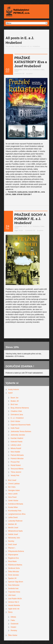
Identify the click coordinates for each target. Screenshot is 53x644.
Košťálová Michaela (16, 504)
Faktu (42, 70)
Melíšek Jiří (13, 524)
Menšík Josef (13, 528)
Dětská (13, 617)
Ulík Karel (12, 595)
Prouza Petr (15, 462)
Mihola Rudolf (16, 448)
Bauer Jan (15, 398)
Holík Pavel (15, 428)
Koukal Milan (13, 507)
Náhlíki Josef (13, 534)
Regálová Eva (13, 558)
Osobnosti (15, 624)
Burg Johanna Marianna (20, 408)
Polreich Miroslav (17, 459)
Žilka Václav (13, 635)
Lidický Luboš (16, 445)
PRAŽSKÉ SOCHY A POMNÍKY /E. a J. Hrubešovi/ (30, 219)
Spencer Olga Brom (16, 582)
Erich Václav (15, 421)
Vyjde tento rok (14, 609)
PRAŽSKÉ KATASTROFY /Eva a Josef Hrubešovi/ (31, 62)
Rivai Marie (12, 561)
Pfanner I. (12, 548)
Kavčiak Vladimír (17, 438)
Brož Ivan (14, 404)
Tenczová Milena (17, 469)
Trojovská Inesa (14, 592)
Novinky (11, 541)
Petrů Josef (13, 545)
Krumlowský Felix (15, 511)
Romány (14, 630)
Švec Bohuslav (14, 585)
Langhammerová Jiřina (17, 514)
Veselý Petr (15, 475)
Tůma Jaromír (16, 472)
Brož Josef (12, 480)
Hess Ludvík (13, 494)
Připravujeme (13, 555)
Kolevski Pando (17, 442)
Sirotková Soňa (14, 568)
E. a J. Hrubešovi (34, 70)
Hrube (21, 230)
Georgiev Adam (14, 490)
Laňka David (13, 517)
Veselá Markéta (14, 605)
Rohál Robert (16, 465)
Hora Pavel (12, 497)
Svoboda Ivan (13, 588)
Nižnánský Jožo (14, 538)
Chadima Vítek (16, 411)
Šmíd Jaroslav (14, 575)
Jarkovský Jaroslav (18, 435)
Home (17, 46)
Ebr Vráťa (12, 487)
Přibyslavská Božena (16, 551)
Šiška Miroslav (14, 572)
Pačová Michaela (17, 455)
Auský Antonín (14, 390)
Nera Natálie (15, 452)
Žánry (16, 71)
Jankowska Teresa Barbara (21, 431)
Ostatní (13, 627)
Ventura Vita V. (14, 602)
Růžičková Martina (15, 565)
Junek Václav (13, 501)
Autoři (25, 70)
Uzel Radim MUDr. (15, 599)
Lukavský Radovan (15, 521)
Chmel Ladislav (14, 484)
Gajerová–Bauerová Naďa (21, 425)
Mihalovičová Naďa (15, 531)
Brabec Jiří (15, 401)
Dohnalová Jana (17, 415)
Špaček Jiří (12, 578)
